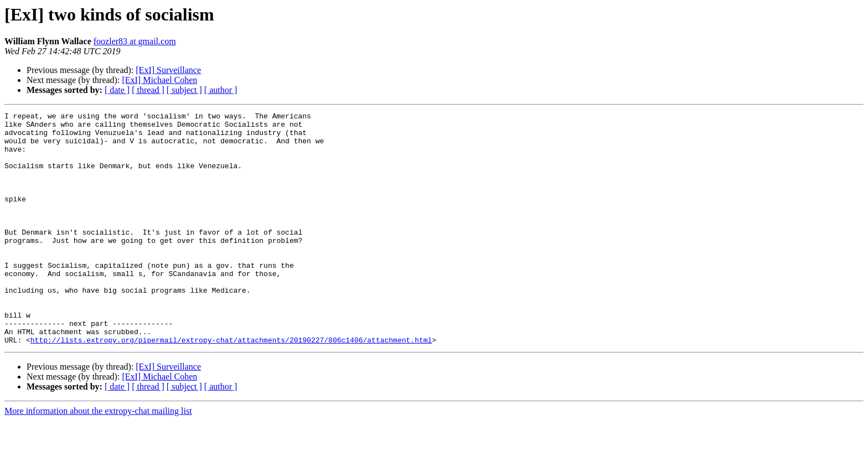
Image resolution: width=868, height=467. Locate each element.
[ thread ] (148, 90)
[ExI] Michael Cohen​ (159, 80)
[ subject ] (184, 90)
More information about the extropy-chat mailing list (98, 457)
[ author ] (221, 90)
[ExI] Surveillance (168, 70)
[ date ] (117, 90)
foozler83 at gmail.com (135, 41)
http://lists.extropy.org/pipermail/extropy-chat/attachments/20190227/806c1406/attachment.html (231, 386)
